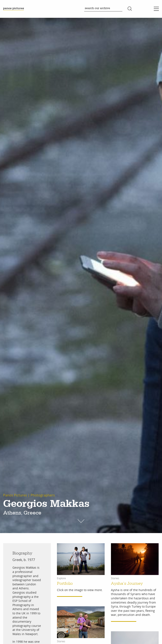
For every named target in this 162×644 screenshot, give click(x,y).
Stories (115, 578)
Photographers (43, 495)
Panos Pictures (15, 495)
